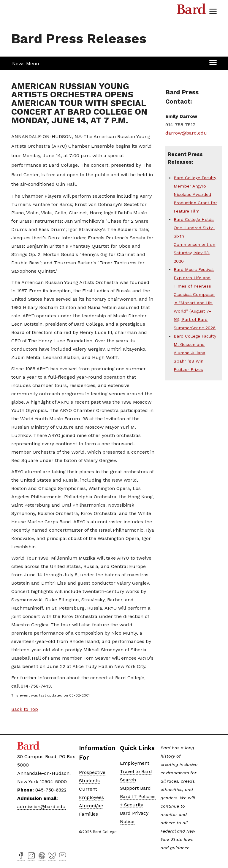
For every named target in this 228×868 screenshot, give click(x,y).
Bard (191, 10)
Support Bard (135, 788)
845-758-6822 (51, 790)
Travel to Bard (136, 771)
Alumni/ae (91, 806)
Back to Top (25, 709)
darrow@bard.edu (186, 133)
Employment (135, 763)
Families (88, 814)
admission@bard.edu (41, 807)
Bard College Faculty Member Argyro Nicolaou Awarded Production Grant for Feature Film (195, 194)
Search (128, 780)
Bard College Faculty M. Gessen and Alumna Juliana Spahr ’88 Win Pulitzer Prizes (195, 353)
